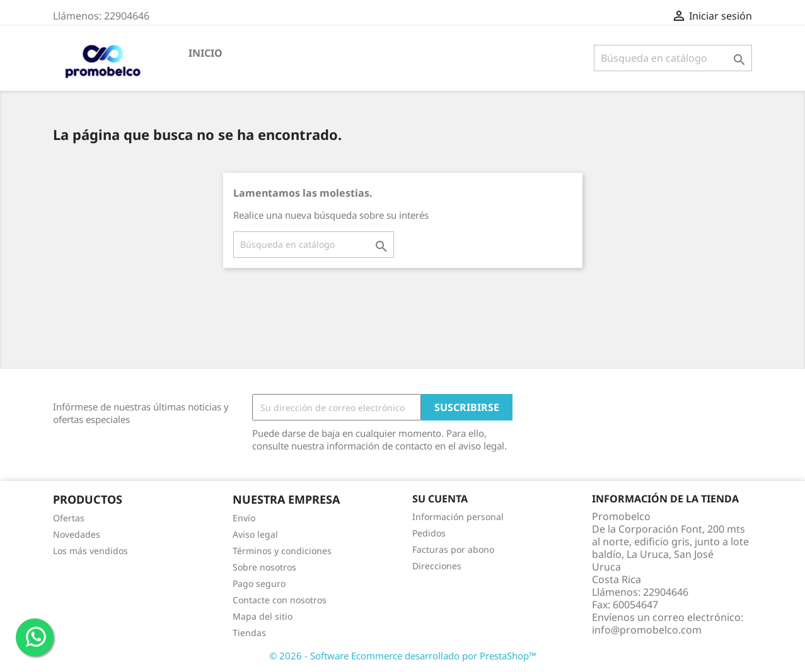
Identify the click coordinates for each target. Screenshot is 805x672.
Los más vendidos (90, 551)
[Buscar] (673, 58)
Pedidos (429, 533)
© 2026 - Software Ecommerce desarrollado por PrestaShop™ (403, 656)
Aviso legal (255, 534)
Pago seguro (259, 583)
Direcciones (437, 566)
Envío (244, 518)
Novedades (77, 534)
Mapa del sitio (263, 616)
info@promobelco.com (647, 630)
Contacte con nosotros (280, 600)
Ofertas (69, 518)
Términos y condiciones (282, 551)
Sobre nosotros (264, 567)
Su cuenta (440, 499)
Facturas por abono (453, 549)
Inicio (206, 53)
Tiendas (249, 633)
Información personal (458, 517)
